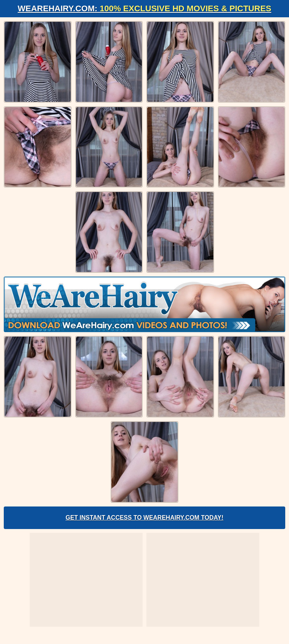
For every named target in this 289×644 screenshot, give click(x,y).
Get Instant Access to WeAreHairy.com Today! (144, 518)
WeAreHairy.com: (144, 8)
